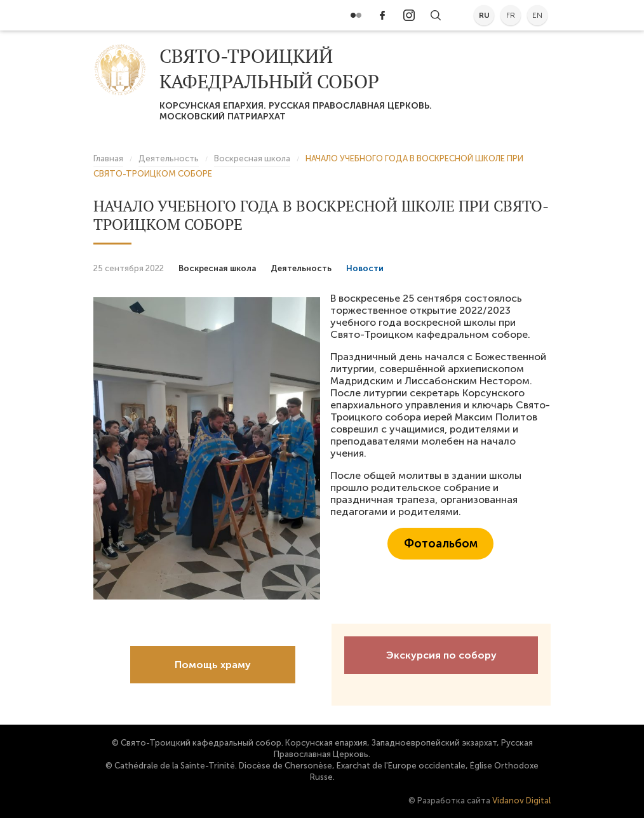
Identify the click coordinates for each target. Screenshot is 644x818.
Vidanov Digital (521, 801)
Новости (365, 268)
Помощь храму (213, 665)
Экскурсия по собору (441, 655)
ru (484, 15)
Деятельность (301, 268)
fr (511, 15)
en (537, 15)
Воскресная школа (217, 268)
